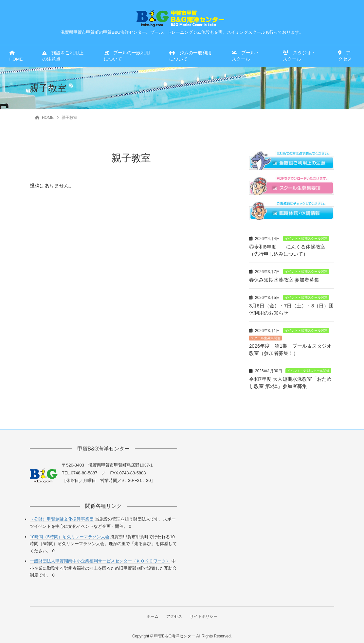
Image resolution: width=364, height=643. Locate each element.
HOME (16, 56)
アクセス (345, 56)
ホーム (152, 614)
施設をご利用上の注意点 (63, 56)
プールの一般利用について (127, 56)
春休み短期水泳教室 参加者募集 (284, 279)
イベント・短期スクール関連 (306, 239)
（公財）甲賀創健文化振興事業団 (62, 516)
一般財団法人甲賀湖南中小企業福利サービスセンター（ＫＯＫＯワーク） (100, 558)
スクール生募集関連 (265, 336)
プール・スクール (246, 56)
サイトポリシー (204, 614)
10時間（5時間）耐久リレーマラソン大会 (70, 534)
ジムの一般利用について (190, 56)
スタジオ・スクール (299, 56)
